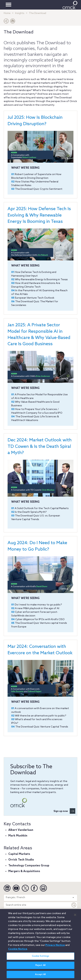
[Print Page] (13, 22)
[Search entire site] (37, 905)
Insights (20, 13)
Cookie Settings (41, 957)
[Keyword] (74, 905)
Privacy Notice (55, 946)
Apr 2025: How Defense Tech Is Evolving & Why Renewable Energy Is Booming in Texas (39, 215)
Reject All (40, 966)
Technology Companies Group (29, 866)
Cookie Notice (18, 950)
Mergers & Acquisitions (24, 871)
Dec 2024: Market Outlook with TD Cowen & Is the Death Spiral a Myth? (40, 447)
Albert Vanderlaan (21, 830)
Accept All (40, 976)
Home (7, 13)
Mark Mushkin (18, 836)
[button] (6, 22)
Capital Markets (19, 854)
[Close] (75, 916)
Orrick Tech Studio (21, 860)
